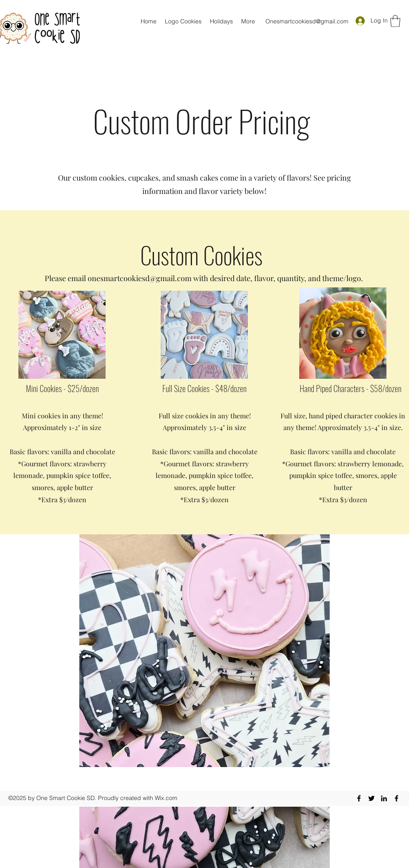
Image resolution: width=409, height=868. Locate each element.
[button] (395, 21)
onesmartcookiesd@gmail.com (140, 278)
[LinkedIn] (384, 798)
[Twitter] (371, 798)
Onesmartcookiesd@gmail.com (307, 21)
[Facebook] (359, 798)
